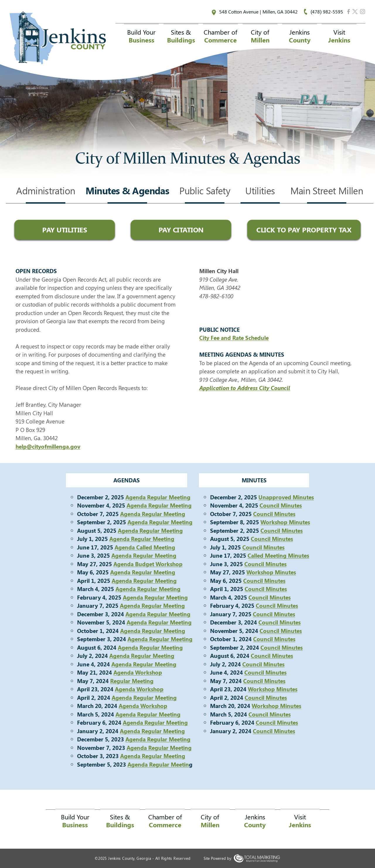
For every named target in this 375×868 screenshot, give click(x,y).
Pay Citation (181, 229)
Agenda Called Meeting (145, 547)
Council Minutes (281, 505)
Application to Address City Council (245, 388)
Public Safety (205, 191)
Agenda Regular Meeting (158, 497)
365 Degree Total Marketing (257, 858)
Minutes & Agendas (127, 191)
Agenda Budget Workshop (148, 564)
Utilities (260, 191)
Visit (339, 36)
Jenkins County (58, 38)
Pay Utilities (64, 229)
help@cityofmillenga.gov (48, 446)
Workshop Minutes (285, 522)
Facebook (349, 12)
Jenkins (300, 36)
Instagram (363, 12)
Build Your (141, 36)
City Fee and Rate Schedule (234, 338)
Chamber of (220, 36)
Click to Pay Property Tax (304, 229)
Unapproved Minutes (286, 497)
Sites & (181, 36)
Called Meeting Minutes (278, 555)
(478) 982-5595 (327, 12)
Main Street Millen (327, 191)
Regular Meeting (132, 681)
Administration (46, 191)
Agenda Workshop (138, 672)
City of (260, 36)
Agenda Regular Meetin (158, 764)
